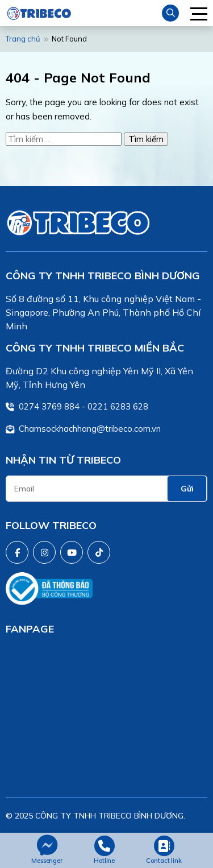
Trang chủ (23, 39)
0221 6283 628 (118, 406)
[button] (199, 13)
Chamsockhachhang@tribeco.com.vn (90, 429)
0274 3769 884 (49, 406)
